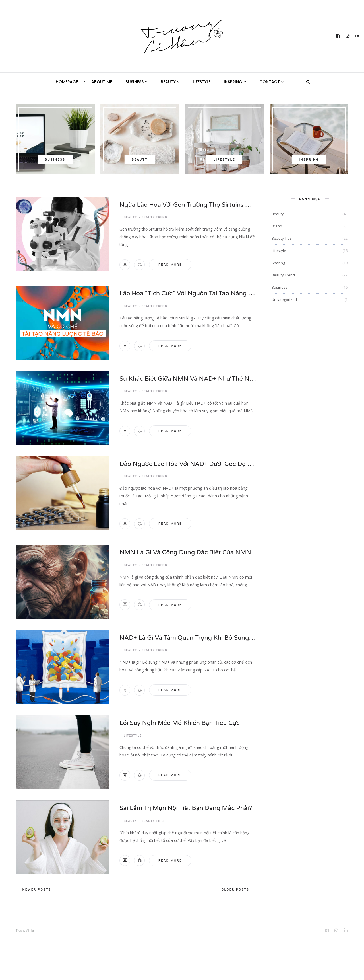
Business (136, 82)
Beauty (170, 82)
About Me (102, 82)
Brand (277, 226)
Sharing (278, 263)
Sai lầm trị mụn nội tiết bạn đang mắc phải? (194, 804)
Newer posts (37, 886)
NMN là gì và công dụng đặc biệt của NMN (193, 549)
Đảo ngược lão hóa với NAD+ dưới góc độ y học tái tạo (212, 461)
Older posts (235, 886)
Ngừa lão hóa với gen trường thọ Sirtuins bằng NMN (208, 204)
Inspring (235, 82)
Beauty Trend (154, 216)
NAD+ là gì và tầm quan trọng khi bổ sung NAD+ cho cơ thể (222, 634)
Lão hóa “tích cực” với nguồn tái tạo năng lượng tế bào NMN (223, 291)
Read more (170, 263)
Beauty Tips (153, 816)
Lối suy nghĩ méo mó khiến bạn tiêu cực (187, 719)
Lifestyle (202, 82)
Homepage (67, 82)
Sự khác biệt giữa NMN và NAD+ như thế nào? (198, 376)
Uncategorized (284, 300)
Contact (271, 82)
